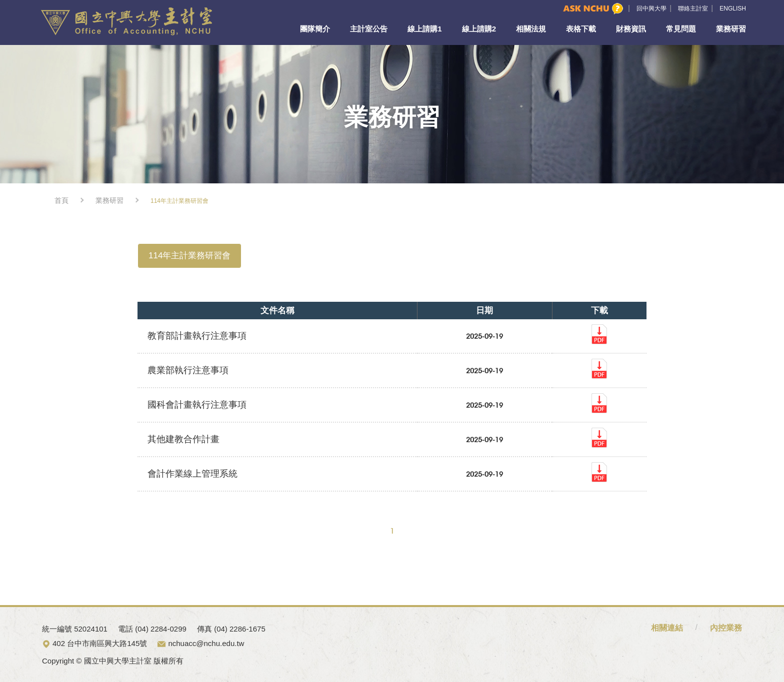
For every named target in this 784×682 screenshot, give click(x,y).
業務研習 (731, 29)
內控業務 (726, 628)
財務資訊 (631, 29)
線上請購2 (479, 29)
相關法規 (531, 29)
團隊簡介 (315, 29)
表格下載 (581, 29)
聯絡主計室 (693, 8)
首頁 (61, 200)
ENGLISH (733, 8)
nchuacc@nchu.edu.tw (206, 643)
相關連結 (667, 628)
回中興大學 (651, 8)
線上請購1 (424, 29)
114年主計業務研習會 (189, 256)
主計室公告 (369, 29)
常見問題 (681, 29)
